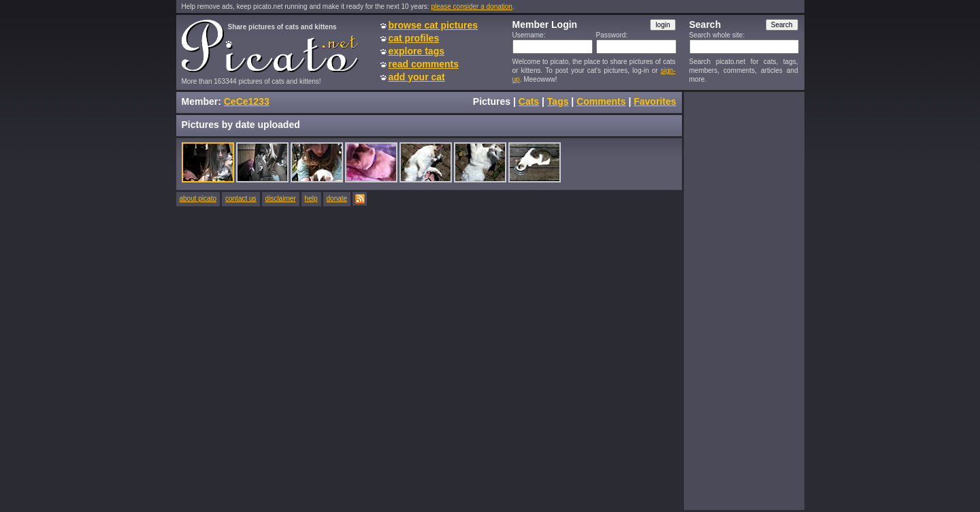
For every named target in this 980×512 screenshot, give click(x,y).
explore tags (416, 51)
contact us (241, 198)
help (311, 198)
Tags (558, 101)
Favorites (655, 101)
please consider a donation (472, 6)
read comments (424, 64)
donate (337, 198)
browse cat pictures (434, 25)
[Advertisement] (744, 300)
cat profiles (414, 38)
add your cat (417, 77)
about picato (198, 198)
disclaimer (281, 198)
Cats (529, 101)
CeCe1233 (247, 101)
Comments (601, 101)
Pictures (492, 101)
